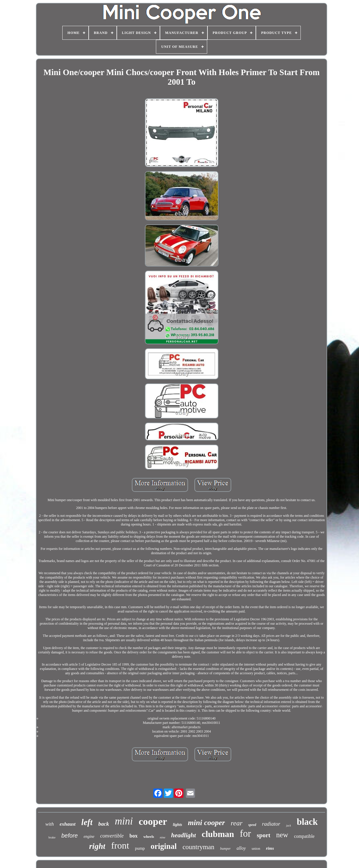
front (120, 845)
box (134, 836)
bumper (226, 849)
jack (288, 826)
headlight (184, 835)
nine (163, 837)
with (49, 824)
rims (270, 848)
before (70, 836)
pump (140, 848)
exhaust (68, 824)
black (307, 822)
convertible (112, 836)
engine (89, 837)
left (87, 822)
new (282, 835)
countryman (198, 847)
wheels (149, 837)
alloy (241, 848)
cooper (153, 821)
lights (178, 825)
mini (124, 821)
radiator (271, 824)
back (104, 824)
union (256, 848)
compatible (304, 836)
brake (52, 837)
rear (236, 823)
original (164, 846)
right (97, 846)
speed (252, 825)
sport (264, 835)
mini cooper (207, 823)
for (245, 833)
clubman (218, 834)
